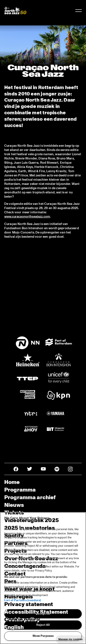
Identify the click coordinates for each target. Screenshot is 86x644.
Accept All (43, 614)
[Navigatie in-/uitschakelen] (79, 11)
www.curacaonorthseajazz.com (27, 217)
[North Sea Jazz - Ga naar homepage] (15, 11)
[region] (43, 578)
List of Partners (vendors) (23, 600)
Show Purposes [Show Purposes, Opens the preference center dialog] (43, 636)
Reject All (43, 625)
